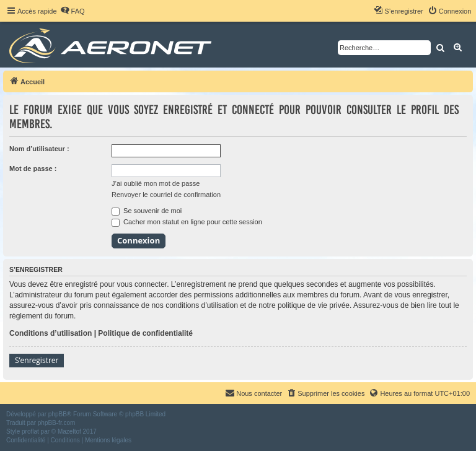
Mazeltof (69, 431)
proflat (30, 431)
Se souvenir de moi (147, 211)
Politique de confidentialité (145, 333)
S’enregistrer (37, 360)
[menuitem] (73, 11)
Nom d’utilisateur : (39, 149)
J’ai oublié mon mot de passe (156, 183)
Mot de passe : (33, 169)
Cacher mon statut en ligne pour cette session (187, 222)
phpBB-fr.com (57, 423)
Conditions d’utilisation (51, 333)
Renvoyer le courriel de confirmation (166, 195)
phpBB (58, 414)
